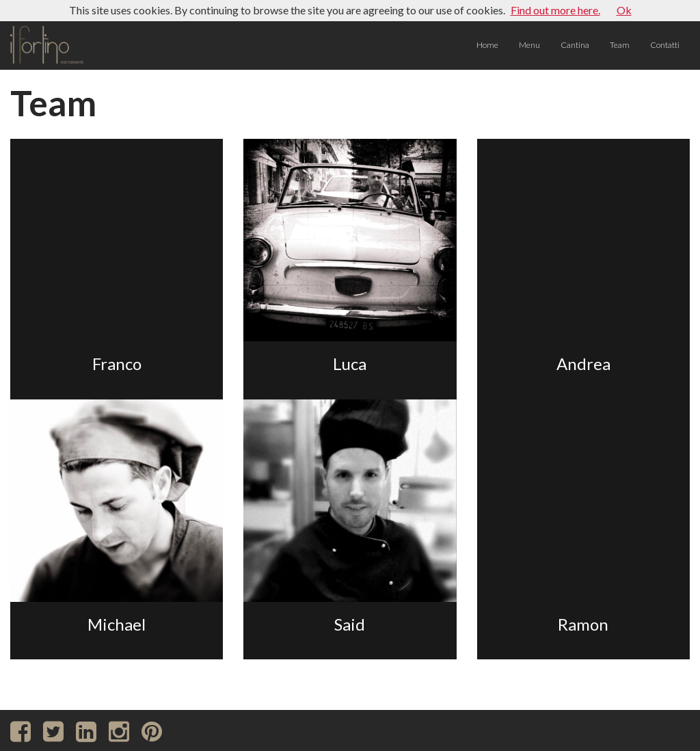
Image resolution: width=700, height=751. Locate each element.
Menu (529, 45)
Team (620, 45)
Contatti (665, 45)
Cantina (575, 45)
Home (487, 45)
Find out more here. (555, 10)
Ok (624, 10)
